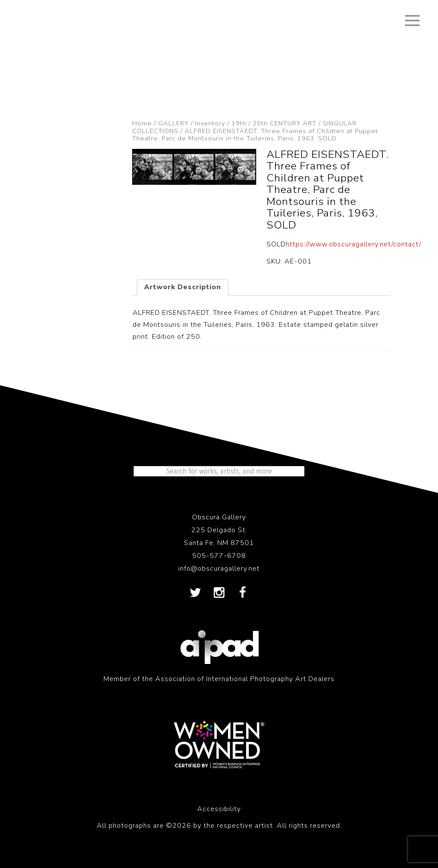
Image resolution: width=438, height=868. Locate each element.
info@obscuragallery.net (219, 569)
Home (142, 123)
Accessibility (219, 809)
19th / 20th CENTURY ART (274, 123)
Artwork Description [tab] (183, 287)
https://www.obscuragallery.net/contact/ (354, 244)
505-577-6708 (219, 556)
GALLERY (173, 123)
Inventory (210, 123)
